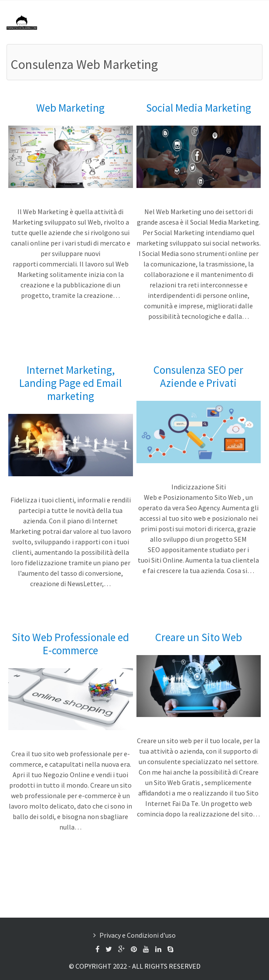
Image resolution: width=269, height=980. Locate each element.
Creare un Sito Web (199, 637)
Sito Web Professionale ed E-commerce (70, 644)
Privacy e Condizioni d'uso (138, 935)
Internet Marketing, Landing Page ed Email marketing (70, 383)
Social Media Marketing (199, 108)
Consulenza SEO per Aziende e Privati (198, 376)
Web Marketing (70, 108)
